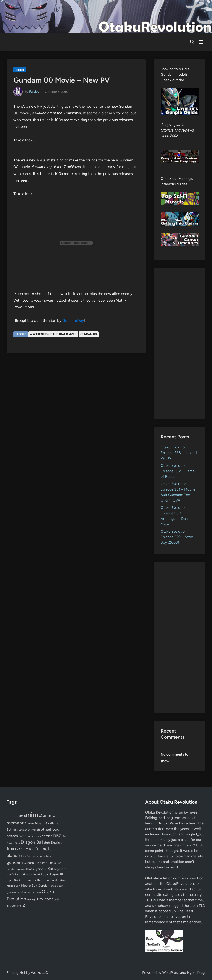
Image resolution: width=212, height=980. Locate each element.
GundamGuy (73, 320)
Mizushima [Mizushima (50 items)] (61, 880)
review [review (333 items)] (44, 899)
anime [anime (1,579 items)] (33, 815)
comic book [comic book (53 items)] (34, 836)
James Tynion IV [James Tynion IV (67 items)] (36, 869)
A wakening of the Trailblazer (53, 334)
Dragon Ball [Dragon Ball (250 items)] (32, 842)
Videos (20, 70)
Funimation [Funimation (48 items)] (33, 856)
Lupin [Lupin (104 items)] (45, 874)
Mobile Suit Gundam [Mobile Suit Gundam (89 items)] (36, 886)
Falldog (34, 92)
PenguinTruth (156, 823)
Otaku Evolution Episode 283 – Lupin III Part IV (179, 453)
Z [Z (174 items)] (24, 905)
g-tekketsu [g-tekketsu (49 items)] (46, 856)
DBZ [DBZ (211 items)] (57, 836)
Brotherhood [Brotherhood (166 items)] (48, 829)
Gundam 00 (89, 334)
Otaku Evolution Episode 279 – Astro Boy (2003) (177, 537)
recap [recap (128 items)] (31, 899)
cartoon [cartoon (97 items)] (12, 836)
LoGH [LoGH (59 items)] (36, 875)
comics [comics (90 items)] (47, 836)
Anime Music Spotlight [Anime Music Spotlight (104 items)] (42, 823)
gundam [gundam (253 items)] (15, 862)
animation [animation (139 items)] (15, 816)
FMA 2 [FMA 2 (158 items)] (29, 849)
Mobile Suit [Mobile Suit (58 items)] (13, 886)
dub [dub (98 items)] (47, 843)
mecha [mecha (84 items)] (49, 880)
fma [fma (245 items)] (10, 849)
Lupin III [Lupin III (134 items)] (56, 874)
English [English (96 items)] (56, 843)
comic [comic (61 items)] (22, 836)
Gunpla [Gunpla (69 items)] (51, 863)
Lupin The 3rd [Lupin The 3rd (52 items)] (14, 880)
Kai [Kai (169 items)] (50, 869)
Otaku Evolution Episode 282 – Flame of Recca (178, 471)
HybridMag (196, 973)
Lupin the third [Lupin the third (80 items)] (33, 880)
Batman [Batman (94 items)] (12, 830)
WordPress (171, 973)
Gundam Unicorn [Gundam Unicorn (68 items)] (35, 863)
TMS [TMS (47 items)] (19, 906)
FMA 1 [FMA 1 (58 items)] (19, 849)
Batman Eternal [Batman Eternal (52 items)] (27, 830)
